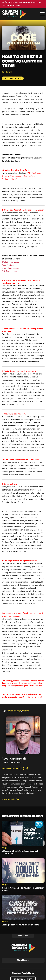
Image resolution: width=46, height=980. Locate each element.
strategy (18, 711)
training (26, 711)
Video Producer (8, 265)
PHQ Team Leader (9, 271)
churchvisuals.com (10, 768)
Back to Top (23, 936)
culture (10, 711)
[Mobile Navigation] (42, 14)
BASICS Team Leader (11, 262)
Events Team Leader (10, 268)
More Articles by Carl (11, 799)
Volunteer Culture (13, 78)
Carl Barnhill (7, 72)
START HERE (15, 5)
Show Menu (22, 960)
